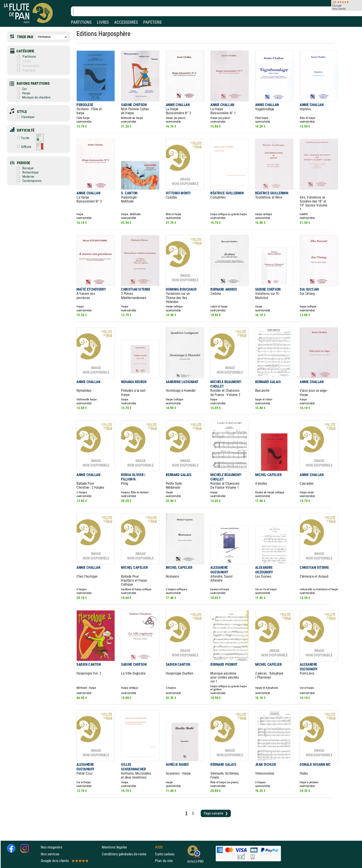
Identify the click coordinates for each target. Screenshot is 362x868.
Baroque (25, 168)
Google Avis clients (64, 861)
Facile (22, 138)
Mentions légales (114, 847)
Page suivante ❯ (216, 813)
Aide (159, 847)
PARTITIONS (81, 22)
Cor (17, 89)
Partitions (26, 57)
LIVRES (103, 22)
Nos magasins (52, 847)
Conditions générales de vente (127, 854)
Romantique (27, 172)
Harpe (19, 93)
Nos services (50, 854)
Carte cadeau (165, 854)
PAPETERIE (153, 22)
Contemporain (29, 181)
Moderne (25, 177)
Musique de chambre (29, 97)
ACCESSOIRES (126, 22)
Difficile (23, 147)
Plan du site (164, 861)
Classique (21, 117)
